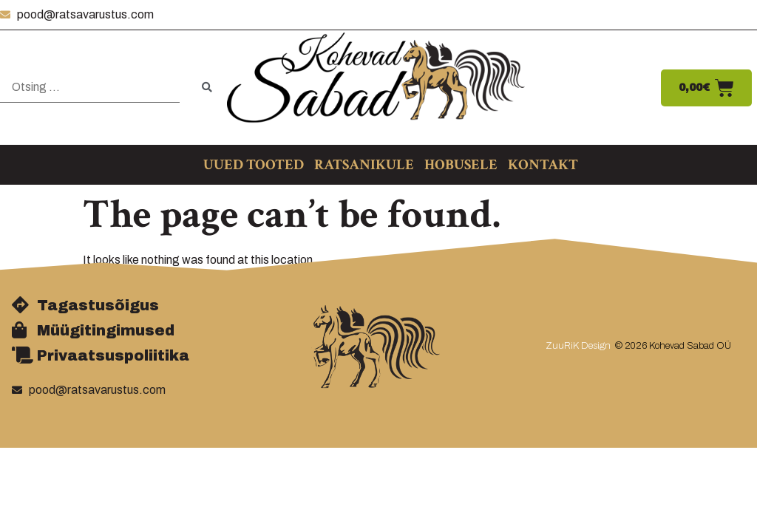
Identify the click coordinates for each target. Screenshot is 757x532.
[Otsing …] (90, 88)
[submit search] (207, 88)
